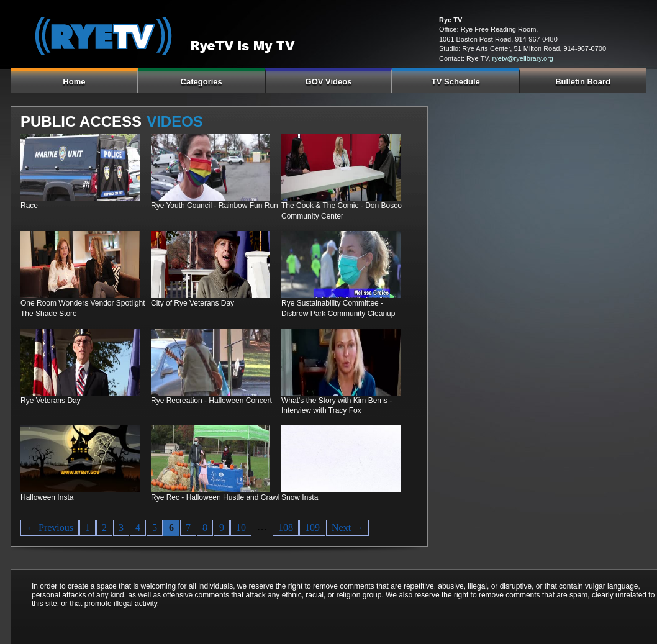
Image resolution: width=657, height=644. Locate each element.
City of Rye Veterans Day (193, 303)
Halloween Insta (47, 497)
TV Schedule (456, 82)
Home (74, 82)
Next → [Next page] (347, 528)
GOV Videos (329, 82)
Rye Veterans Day (51, 401)
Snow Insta (300, 497)
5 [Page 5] (155, 528)
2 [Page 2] (104, 528)
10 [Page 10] (241, 528)
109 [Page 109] (312, 528)
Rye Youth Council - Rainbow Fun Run (215, 206)
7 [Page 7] (188, 528)
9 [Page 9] (222, 528)
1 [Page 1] (88, 528)
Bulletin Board (583, 82)
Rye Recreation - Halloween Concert (211, 401)
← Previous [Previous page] (50, 528)
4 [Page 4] (138, 528)
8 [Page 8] (205, 528)
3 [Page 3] (121, 528)
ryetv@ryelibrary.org (523, 58)
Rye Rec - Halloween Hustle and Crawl (215, 497)
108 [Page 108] (286, 528)
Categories (202, 82)
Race (29, 206)
